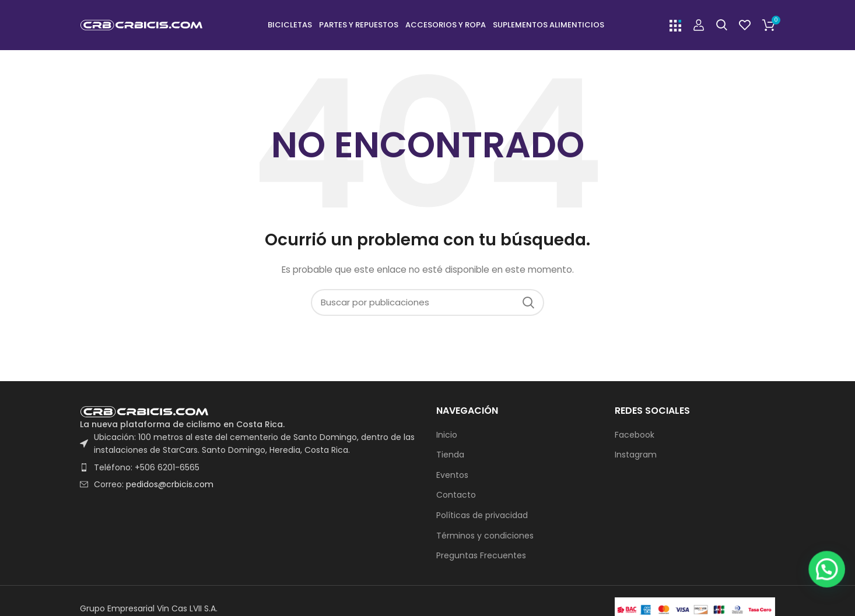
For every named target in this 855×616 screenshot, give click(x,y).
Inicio (447, 437)
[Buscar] (722, 26)
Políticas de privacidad (482, 518)
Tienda (450, 457)
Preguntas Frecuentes (481, 558)
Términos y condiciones (485, 538)
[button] (829, 586)
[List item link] (249, 470)
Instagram (636, 457)
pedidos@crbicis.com (170, 487)
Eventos (452, 478)
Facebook (635, 437)
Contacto (456, 498)
